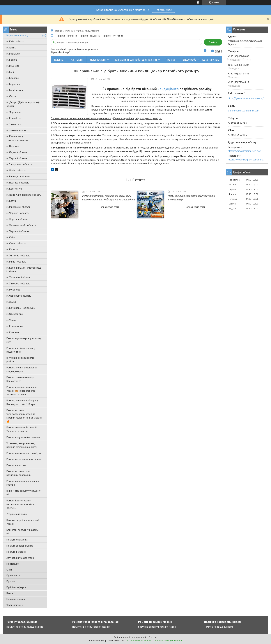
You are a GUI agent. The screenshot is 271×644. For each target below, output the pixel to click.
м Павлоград (14, 124)
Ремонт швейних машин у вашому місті (21, 350)
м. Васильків (13, 54)
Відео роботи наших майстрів (201, 60)
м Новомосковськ (16, 130)
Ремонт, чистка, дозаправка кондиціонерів (22, 369)
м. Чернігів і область (18, 213)
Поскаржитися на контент (139, 640)
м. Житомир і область (18, 255)
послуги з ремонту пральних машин (157, 627)
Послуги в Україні (16, 552)
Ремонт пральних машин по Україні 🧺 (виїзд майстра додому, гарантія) (22, 391)
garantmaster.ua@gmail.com (244, 111)
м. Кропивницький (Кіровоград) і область (24, 269)
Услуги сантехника (17, 514)
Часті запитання (15, 605)
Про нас (11, 581)
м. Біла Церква (15, 90)
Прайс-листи (13, 575)
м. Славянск (13, 332)
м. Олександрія (15, 314)
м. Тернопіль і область (19, 277)
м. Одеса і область (17, 152)
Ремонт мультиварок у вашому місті (24, 340)
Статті (9, 570)
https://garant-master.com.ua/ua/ (246, 98)
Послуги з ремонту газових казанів (91, 627)
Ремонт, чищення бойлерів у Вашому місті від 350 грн (22, 402)
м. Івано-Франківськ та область (24, 195)
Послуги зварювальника (20, 546)
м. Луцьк (11, 302)
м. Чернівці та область (19, 296)
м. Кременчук (14, 189)
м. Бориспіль (13, 84)
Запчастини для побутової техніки (136, 60)
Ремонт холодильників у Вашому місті (20, 379)
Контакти (77, 60)
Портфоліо (13, 564)
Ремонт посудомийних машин (23, 437)
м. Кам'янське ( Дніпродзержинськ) (17, 138)
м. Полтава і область (18, 183)
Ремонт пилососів (16, 465)
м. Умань (11, 320)
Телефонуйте (163, 10)
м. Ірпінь (11, 48)
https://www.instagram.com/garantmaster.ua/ (247, 160)
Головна (59, 60)
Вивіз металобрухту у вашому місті (23, 493)
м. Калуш (11, 201)
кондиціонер (168, 89)
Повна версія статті (109, 207)
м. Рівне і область (16, 262)
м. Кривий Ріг (14, 118)
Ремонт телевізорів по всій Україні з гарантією (22, 429)
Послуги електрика (17, 540)
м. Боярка (12, 60)
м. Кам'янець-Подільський (21, 308)
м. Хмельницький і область (21, 225)
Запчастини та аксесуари (20, 558)
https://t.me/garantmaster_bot (244, 151)
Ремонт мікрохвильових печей (24, 459)
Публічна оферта (16, 587)
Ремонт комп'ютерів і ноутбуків (24, 453)
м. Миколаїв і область (18, 207)
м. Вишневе (13, 66)
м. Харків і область (17, 158)
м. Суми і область (16, 243)
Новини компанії (16, 599)
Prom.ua (153, 637)
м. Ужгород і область (18, 283)
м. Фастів (11, 96)
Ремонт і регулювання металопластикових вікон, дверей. (21, 504)
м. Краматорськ (15, 326)
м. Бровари (13, 78)
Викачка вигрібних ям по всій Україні (23, 522)
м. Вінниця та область (18, 176)
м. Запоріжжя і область (19, 164)
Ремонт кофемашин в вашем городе (23, 483)
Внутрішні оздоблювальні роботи (21, 360)
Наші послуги (98, 60)
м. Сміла (11, 237)
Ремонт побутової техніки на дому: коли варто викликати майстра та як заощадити (109, 198)
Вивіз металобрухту (239, 60)
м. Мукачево (13, 290)
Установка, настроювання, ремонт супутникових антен (22, 445)
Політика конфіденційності (218, 627)
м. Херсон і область (17, 219)
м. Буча (10, 72)
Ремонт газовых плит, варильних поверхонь (19, 473)
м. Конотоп (12, 249)
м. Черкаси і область (18, 231)
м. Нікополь (13, 146)
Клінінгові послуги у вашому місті (22, 532)
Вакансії (11, 593)
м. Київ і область (16, 41)
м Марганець (14, 112)
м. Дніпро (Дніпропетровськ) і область (23, 104)
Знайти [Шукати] (213, 42)
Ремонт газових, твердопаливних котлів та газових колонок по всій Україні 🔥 (24, 416)
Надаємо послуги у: (17, 35)
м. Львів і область (16, 170)
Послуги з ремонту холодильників (25, 627)
